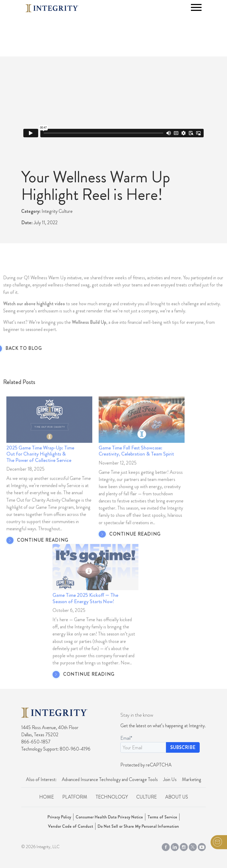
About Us (177, 797)
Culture (147, 797)
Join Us (170, 779)
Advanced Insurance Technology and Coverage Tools (110, 779)
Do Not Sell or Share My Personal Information (138, 826)
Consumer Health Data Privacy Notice (109, 817)
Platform (75, 797)
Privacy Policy (59, 817)
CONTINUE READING (43, 551)
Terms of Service (162, 817)
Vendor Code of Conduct (71, 826)
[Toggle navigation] (196, 7)
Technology (112, 797)
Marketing (192, 779)
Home (47, 797)
